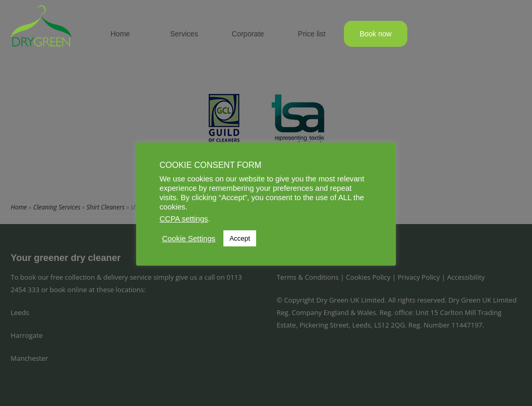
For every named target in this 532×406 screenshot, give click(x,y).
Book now (375, 34)
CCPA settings (184, 219)
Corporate (248, 34)
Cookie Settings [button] (189, 239)
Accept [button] (240, 238)
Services (184, 34)
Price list (312, 34)
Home (120, 34)
